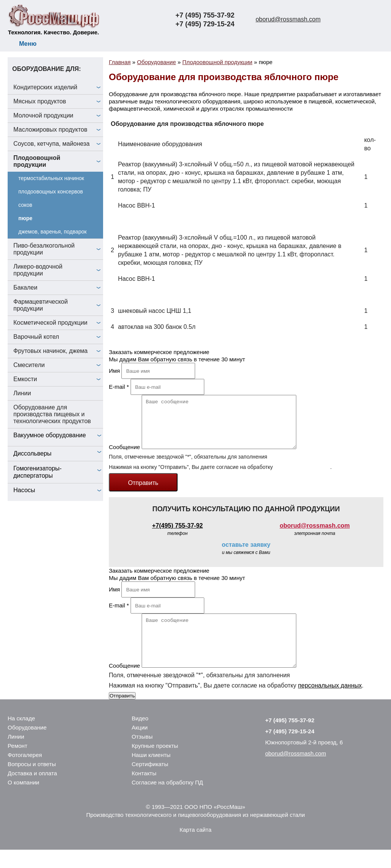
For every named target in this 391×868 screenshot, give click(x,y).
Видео (140, 737)
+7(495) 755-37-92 (177, 535)
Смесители (29, 365)
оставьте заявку (246, 554)
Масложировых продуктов (50, 130)
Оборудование (27, 746)
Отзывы (142, 755)
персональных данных (302, 476)
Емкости (25, 379)
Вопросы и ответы (32, 782)
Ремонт (18, 764)
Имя (114, 371)
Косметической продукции (50, 323)
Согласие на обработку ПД (167, 801)
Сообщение (124, 456)
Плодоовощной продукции (37, 161)
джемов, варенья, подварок (53, 232)
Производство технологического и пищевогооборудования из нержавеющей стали (196, 833)
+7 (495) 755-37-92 (205, 15)
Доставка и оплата (32, 792)
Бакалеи (25, 287)
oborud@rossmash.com (288, 19)
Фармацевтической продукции (40, 305)
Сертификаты (150, 782)
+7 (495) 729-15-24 (205, 24)
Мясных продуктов (40, 101)
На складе (21, 737)
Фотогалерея (25, 773)
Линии (22, 393)
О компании (23, 801)
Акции (140, 746)
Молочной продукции (43, 115)
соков (25, 205)
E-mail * (119, 387)
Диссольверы (32, 453)
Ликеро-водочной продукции (38, 270)
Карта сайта (195, 848)
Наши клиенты (151, 773)
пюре (25, 218)
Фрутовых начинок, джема (51, 351)
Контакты (144, 792)
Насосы (24, 490)
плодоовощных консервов (51, 192)
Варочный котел (36, 337)
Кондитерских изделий (45, 87)
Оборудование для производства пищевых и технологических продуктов (52, 414)
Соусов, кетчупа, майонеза (52, 144)
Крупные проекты (155, 764)
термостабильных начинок (51, 178)
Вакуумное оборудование (50, 435)
